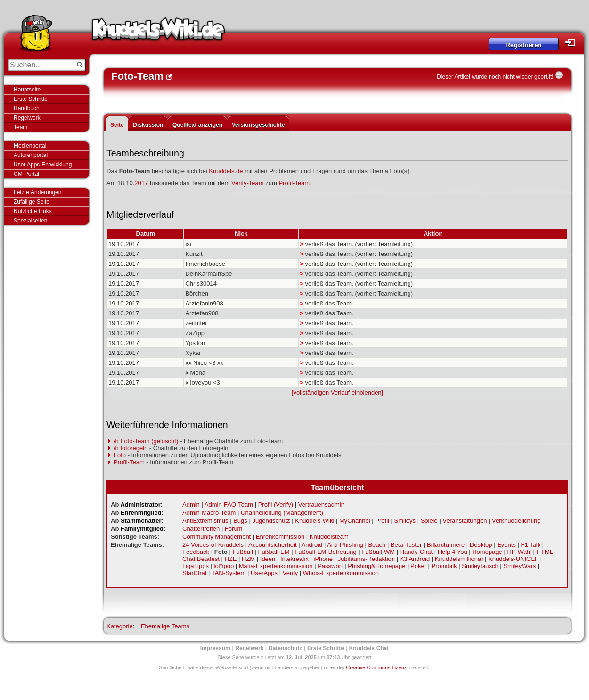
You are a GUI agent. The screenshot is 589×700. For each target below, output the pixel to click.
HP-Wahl (519, 552)
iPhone (323, 559)
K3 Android (415, 559)
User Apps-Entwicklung (43, 165)
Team (20, 127)
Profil (382, 521)
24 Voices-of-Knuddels (213, 545)
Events (507, 545)
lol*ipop (224, 566)
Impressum (215, 648)
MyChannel (355, 521)
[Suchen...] (40, 65)
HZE (230, 559)
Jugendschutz (271, 521)
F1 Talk (531, 545)
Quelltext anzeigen (197, 125)
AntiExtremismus (205, 521)
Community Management (217, 537)
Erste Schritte (31, 99)
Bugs (240, 521)
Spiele (429, 521)
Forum (234, 529)
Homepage (487, 552)
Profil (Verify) (276, 505)
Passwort (330, 566)
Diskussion (148, 125)
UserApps (264, 573)
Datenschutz (285, 648)
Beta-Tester (406, 545)
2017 (141, 183)
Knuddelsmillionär (459, 559)
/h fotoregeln (131, 448)
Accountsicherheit (273, 545)
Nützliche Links (33, 211)
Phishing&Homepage (376, 566)
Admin (191, 505)
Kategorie (120, 626)
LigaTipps (196, 566)
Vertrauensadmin (321, 505)
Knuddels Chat (369, 648)
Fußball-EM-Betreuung (326, 552)
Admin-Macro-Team (209, 513)
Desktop (481, 545)
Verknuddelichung (516, 521)
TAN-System (229, 573)
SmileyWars (519, 566)
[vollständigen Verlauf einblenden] (337, 392)
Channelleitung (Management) (282, 513)
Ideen (268, 559)
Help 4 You (453, 552)
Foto (120, 455)
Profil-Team (294, 183)
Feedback (196, 552)
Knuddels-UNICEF (513, 559)
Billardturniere (446, 545)
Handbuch (27, 108)
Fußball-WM (378, 552)
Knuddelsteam (329, 537)
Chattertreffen (201, 529)
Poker (418, 566)
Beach (377, 545)
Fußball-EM (274, 552)
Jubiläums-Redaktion (366, 559)
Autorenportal (31, 155)
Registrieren (524, 45)
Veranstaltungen (465, 521)
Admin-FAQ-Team (229, 505)
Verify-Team (248, 183)
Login (573, 43)
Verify (290, 573)
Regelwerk (27, 118)
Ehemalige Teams (165, 626)
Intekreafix (294, 559)
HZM (248, 559)
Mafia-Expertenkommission (276, 566)
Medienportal (30, 146)
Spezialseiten (30, 221)
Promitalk (444, 566)
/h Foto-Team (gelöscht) (146, 441)
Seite (117, 125)
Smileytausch (480, 566)
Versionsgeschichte (258, 125)
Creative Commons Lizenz (376, 667)
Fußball (242, 552)
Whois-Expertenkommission (341, 573)
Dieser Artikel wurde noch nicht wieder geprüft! (495, 77)
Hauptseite (27, 90)
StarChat (194, 573)
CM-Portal (26, 174)
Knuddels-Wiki (158, 32)
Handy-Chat (416, 552)
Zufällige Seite (32, 202)
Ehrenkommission (280, 537)
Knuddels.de (226, 171)
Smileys (405, 521)
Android (312, 545)
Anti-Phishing (345, 545)
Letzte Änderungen (37, 192)
